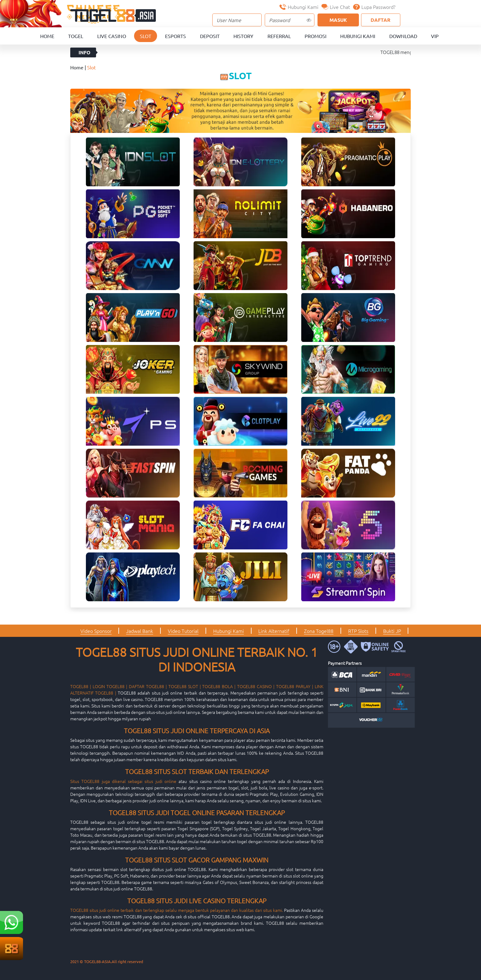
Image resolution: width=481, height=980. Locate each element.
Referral (279, 36)
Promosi (316, 36)
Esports (175, 36)
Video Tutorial (183, 631)
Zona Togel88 (319, 631)
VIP (435, 36)
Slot (146, 36)
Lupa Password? (374, 7)
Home (47, 36)
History (243, 36)
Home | (79, 67)
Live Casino (112, 36)
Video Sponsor (96, 631)
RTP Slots (358, 631)
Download (403, 36)
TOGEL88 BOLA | (219, 686)
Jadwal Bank (140, 631)
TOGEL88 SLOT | (185, 686)
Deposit (210, 36)
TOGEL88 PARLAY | (295, 686)
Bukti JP (392, 631)
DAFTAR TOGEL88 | (148, 686)
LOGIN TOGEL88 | (110, 686)
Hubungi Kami (299, 7)
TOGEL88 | (81, 686)
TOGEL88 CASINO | (256, 686)
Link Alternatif (274, 631)
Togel (76, 36)
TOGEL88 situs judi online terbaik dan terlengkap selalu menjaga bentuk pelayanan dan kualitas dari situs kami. (177, 910)
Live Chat (336, 7)
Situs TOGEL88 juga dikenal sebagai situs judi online (123, 781)
